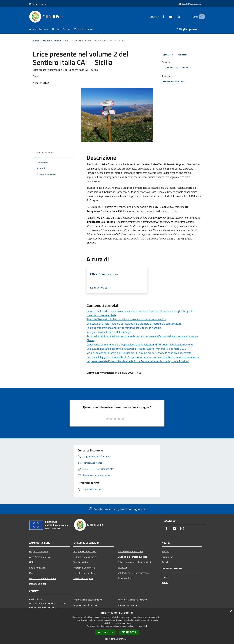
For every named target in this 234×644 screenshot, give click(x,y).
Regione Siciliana (38, 4)
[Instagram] (175, 17)
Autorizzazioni (125, 578)
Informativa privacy (127, 605)
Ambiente (123, 567)
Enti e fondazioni (38, 568)
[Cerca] (201, 17)
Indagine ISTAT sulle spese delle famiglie (109, 332)
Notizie (57, 41)
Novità (46, 41)
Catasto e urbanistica (84, 573)
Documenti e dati (38, 584)
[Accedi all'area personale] (190, 4)
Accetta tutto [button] (106, 632)
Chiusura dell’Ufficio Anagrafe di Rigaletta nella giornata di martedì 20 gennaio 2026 (134, 324)
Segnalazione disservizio (86, 605)
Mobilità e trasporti (83, 578)
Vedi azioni (184, 55)
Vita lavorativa (81, 562)
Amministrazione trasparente (133, 600)
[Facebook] (160, 17)
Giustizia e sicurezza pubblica (132, 557)
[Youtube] (167, 17)
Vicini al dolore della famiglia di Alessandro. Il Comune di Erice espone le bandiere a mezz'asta (139, 353)
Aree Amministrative (40, 557)
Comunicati (168, 557)
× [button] (231, 611)
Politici (33, 573)
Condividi (169, 55)
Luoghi (165, 577)
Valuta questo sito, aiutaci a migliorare (117, 509)
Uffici (32, 562)
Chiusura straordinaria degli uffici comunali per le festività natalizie (124, 328)
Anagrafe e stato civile (85, 551)
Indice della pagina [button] (45, 153)
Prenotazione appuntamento (88, 600)
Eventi (165, 582)
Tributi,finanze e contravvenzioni (134, 562)
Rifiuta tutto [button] (129, 632)
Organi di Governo (38, 551)
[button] (117, 639)
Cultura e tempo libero (85, 557)
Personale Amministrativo (42, 578)
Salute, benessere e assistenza (133, 573)
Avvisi (165, 562)
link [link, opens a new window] (146, 626)
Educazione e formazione (130, 551)
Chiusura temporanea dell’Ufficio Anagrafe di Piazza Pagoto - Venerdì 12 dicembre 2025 (136, 349)
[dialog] (117, 626)
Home (36, 41)
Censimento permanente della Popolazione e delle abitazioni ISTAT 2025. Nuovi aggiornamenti (140, 344)
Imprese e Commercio (84, 568)
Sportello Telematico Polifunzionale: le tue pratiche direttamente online (126, 319)
